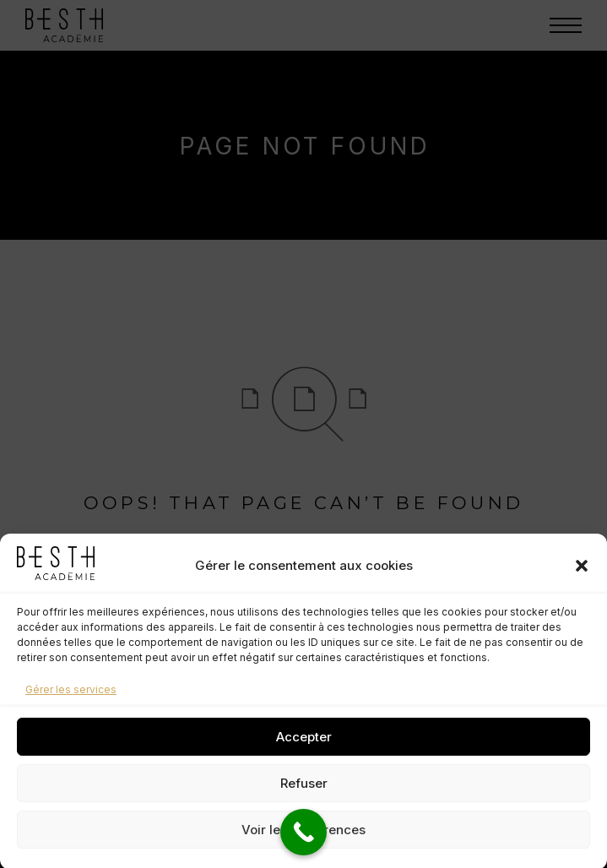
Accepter (304, 747)
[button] (582, 577)
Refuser (304, 793)
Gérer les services (71, 700)
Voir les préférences (303, 840)
